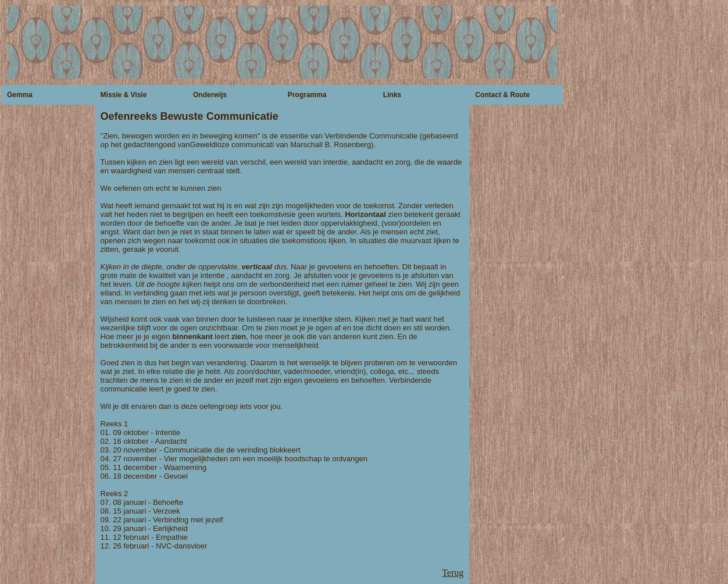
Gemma (20, 95)
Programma (307, 95)
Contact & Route (502, 95)
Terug (453, 573)
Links (392, 95)
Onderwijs (210, 95)
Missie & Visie (124, 95)
